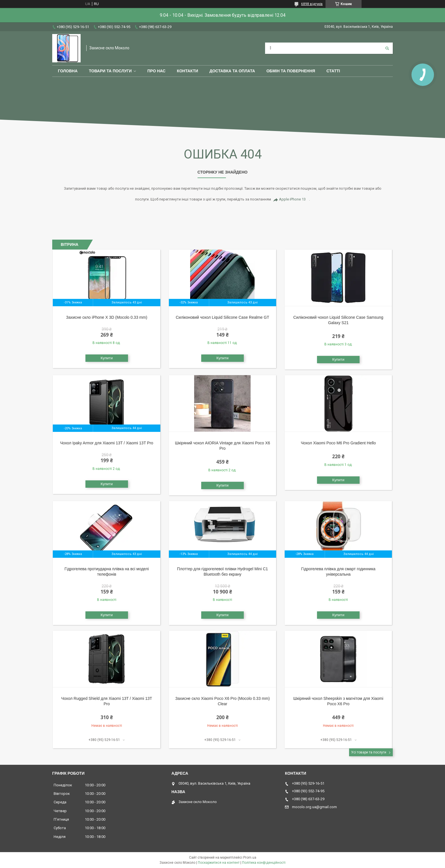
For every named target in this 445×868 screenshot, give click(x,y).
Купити (107, 358)
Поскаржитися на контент (219, 863)
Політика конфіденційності (264, 863)
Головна (68, 71)
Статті (333, 71)
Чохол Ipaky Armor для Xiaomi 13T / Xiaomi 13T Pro (107, 443)
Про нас (156, 71)
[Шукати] (387, 48)
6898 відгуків (312, 4)
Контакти (187, 71)
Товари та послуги (110, 71)
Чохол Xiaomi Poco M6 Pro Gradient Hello (338, 443)
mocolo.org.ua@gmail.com (314, 807)
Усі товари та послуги (369, 752)
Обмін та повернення (291, 71)
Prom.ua (250, 858)
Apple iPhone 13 (292, 199)
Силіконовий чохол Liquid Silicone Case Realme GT (222, 317)
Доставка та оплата (232, 71)
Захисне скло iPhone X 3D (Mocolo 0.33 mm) (107, 317)
